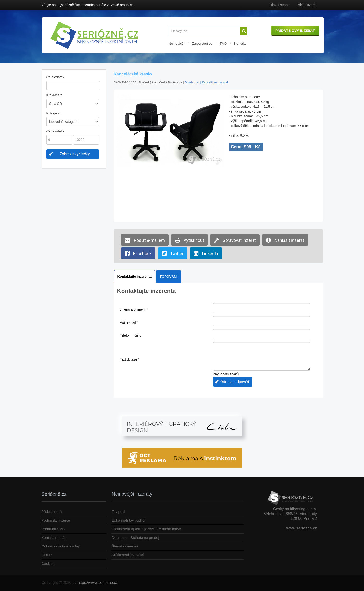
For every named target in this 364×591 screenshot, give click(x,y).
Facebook (138, 253)
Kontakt (240, 44)
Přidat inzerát (307, 5)
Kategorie (54, 113)
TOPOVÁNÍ (169, 277)
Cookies (48, 563)
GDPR (47, 555)
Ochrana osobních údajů (61, 546)
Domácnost (192, 82)
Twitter (173, 253)
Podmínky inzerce (56, 520)
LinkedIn (206, 253)
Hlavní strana (280, 5)
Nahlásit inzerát (285, 240)
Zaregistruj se (202, 44)
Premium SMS (53, 529)
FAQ (223, 44)
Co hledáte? (56, 77)
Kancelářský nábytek (215, 82)
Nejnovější (176, 44)
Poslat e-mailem (145, 240)
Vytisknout (189, 240)
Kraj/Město (54, 95)
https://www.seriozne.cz (98, 582)
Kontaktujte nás (54, 538)
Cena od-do (55, 131)
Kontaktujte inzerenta (135, 277)
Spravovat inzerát (235, 240)
